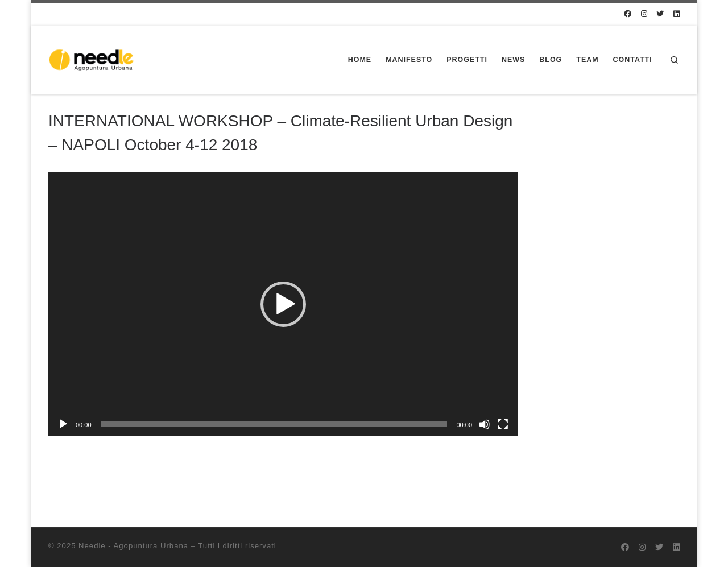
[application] (283, 304)
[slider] (274, 424)
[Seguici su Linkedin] (677, 14)
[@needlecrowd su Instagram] (644, 14)
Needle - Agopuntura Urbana (133, 546)
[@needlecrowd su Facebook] (628, 14)
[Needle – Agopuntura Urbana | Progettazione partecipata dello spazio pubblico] (95, 59)
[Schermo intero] (503, 424)
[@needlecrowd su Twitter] (660, 14)
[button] (283, 304)
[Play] (63, 424)
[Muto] (485, 424)
